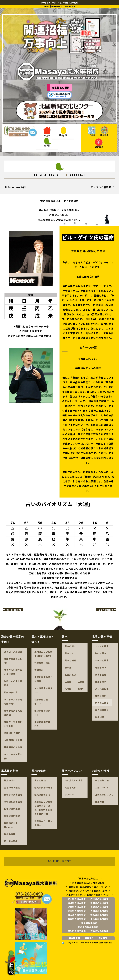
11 (81, 175)
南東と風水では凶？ (42, 724)
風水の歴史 (70, 646)
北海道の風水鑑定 (77, 915)
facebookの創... (17, 187)
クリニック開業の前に (13, 756)
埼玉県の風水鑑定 (100, 931)
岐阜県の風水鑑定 (77, 907)
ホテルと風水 (102, 660)
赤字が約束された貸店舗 (13, 713)
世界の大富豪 (102, 703)
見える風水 (70, 787)
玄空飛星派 (70, 675)
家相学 (81, 689)
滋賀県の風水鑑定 (77, 919)
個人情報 (103, 938)
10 (76, 175)
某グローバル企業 (13, 652)
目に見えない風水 (74, 780)
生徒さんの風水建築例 (13, 683)
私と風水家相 (11, 841)
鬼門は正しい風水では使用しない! (43, 654)
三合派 (81, 682)
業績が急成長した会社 (13, 661)
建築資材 (100, 802)
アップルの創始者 (102, 187)
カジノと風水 (102, 646)
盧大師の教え (102, 710)
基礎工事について (104, 795)
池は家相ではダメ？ (42, 713)
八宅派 (68, 689)
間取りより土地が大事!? (43, 823)
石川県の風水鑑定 (100, 899)
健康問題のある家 (13, 747)
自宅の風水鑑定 (12, 809)
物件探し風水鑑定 (13, 802)
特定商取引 (75, 938)
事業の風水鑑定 (12, 816)
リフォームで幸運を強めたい (13, 702)
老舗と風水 (101, 667)
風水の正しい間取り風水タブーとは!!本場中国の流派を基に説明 (43, 808)
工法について (102, 787)
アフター (69, 795)
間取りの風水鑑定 (13, 795)
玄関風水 (39, 670)
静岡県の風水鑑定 (100, 911)
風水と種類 (40, 780)
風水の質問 (10, 834)
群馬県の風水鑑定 (100, 915)
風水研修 (100, 717)
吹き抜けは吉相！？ (41, 702)
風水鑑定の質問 (61, 88)
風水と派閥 (70, 660)
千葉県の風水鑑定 (88, 923)
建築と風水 (101, 682)
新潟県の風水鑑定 (100, 903)
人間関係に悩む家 (13, 740)
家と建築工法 (102, 780)
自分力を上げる (100, 411)
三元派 (68, 682)
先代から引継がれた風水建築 (13, 672)
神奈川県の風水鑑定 (88, 927)
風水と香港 (101, 675)
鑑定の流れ (10, 780)
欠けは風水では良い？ (43, 690)
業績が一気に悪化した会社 (13, 724)
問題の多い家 (11, 692)
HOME (47, 6)
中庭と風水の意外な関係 (43, 679)
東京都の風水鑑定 (100, 919)
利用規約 (89, 938)
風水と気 (69, 653)
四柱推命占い (57, 6)
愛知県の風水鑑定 (77, 931)
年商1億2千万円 (12, 733)
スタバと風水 (102, 689)
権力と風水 (101, 696)
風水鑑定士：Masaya (11, 825)
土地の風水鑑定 (12, 787)
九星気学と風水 (42, 663)
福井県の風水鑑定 (77, 903)
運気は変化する (42, 795)
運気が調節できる (43, 787)
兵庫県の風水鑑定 (77, 911)
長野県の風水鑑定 (100, 907)
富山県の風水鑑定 (77, 899)
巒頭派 (68, 667)
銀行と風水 (101, 653)
